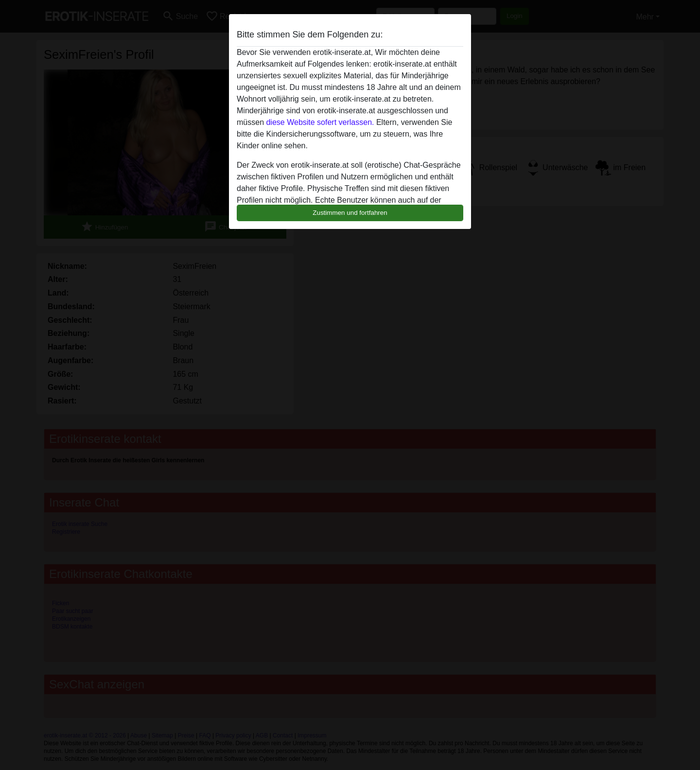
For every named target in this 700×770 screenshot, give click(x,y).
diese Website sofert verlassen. (320, 122)
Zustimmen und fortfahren (350, 213)
